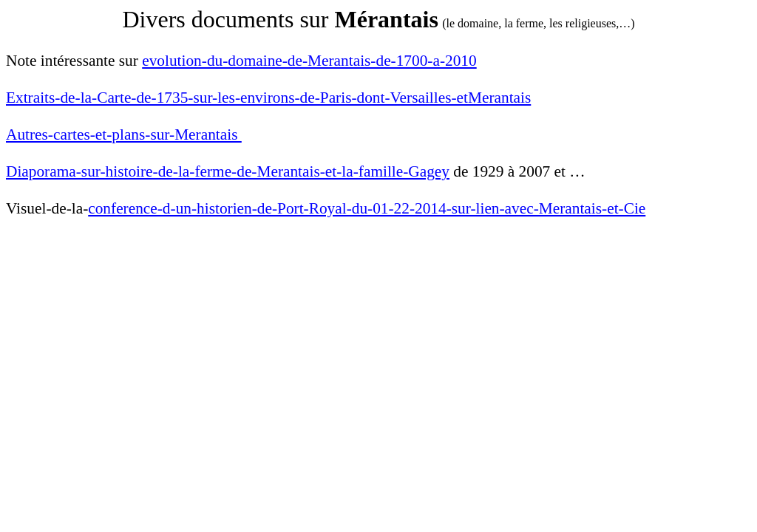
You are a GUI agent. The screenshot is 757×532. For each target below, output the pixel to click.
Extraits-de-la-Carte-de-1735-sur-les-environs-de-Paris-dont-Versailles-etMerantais (268, 98)
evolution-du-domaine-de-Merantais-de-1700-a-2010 (309, 61)
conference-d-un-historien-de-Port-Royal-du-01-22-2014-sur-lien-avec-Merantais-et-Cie (367, 208)
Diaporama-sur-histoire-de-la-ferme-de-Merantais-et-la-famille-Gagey (228, 171)
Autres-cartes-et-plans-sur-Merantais (124, 134)
